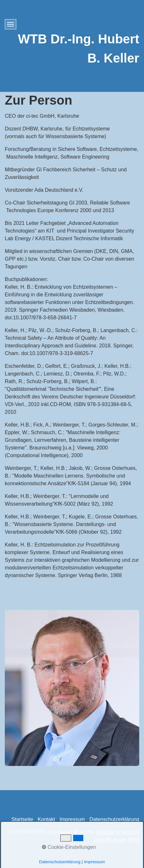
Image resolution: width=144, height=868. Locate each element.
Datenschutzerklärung (114, 819)
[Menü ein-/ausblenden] (11, 24)
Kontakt (46, 819)
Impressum (72, 819)
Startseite (22, 819)
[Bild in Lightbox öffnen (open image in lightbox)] (72, 688)
